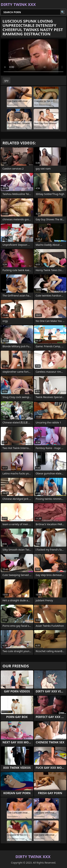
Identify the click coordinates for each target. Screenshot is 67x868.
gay (6, 80)
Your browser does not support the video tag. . (33, 57)
